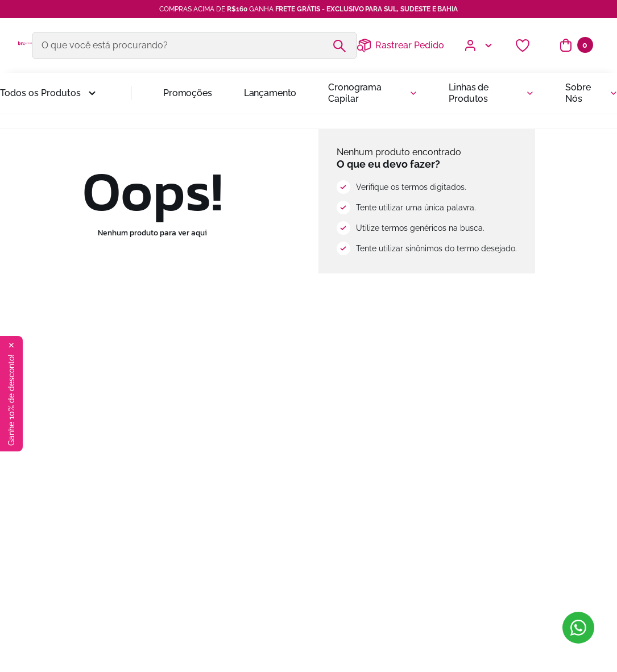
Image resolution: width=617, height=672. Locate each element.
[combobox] (194, 45)
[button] (49, 93)
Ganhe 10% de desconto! (11, 400)
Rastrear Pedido (410, 45)
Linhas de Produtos (469, 93)
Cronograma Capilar (355, 93)
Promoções (188, 93)
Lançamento (270, 93)
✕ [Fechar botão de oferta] (11, 345)
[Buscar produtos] (344, 45)
